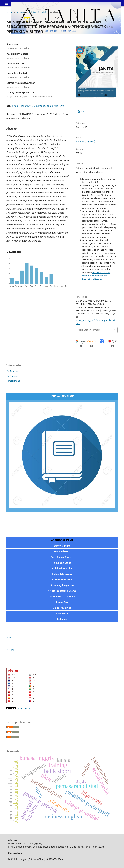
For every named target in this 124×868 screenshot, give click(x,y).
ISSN (9, 637)
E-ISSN (10, 650)
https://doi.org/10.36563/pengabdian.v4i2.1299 (38, 106)
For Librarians (13, 381)
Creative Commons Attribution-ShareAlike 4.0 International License (96, 276)
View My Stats (24, 709)
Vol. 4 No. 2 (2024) (37, 12)
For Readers (12, 371)
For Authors (12, 376)
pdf (82, 111)
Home (9, 12)
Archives (21, 12)
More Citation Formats (89, 330)
